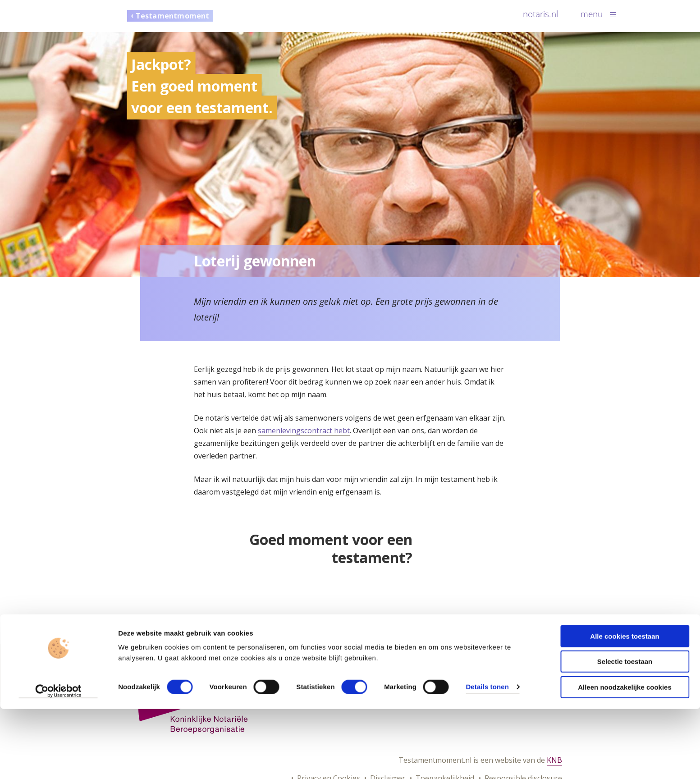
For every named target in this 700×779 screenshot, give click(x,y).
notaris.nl (540, 14)
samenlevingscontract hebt (304, 431)
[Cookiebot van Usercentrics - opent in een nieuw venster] (58, 761)
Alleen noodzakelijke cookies (625, 757)
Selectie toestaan (625, 732)
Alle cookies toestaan (625, 706)
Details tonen (487, 757)
